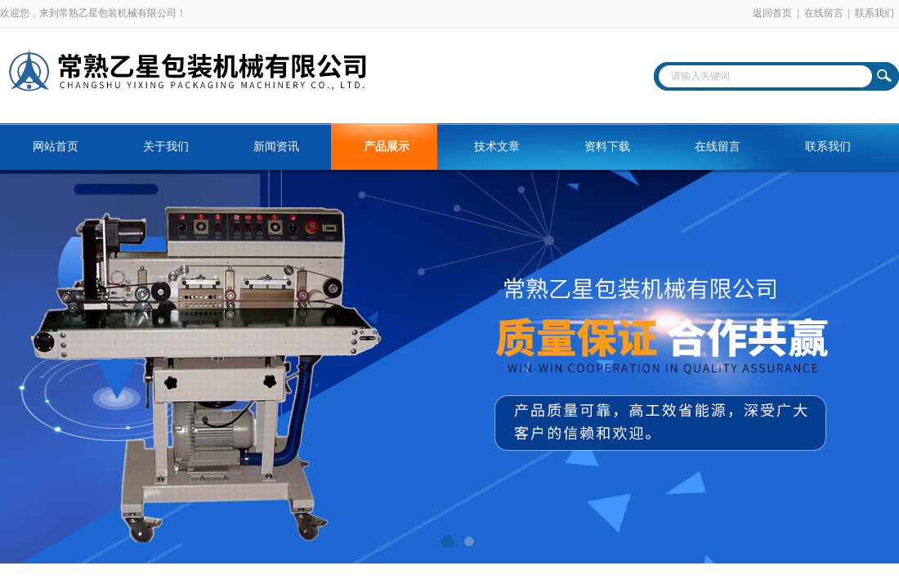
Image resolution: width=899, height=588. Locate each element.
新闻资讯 (276, 147)
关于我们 (166, 147)
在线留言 (824, 13)
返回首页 (772, 13)
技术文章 (497, 147)
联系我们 (874, 13)
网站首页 (56, 147)
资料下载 (607, 147)
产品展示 (387, 147)
